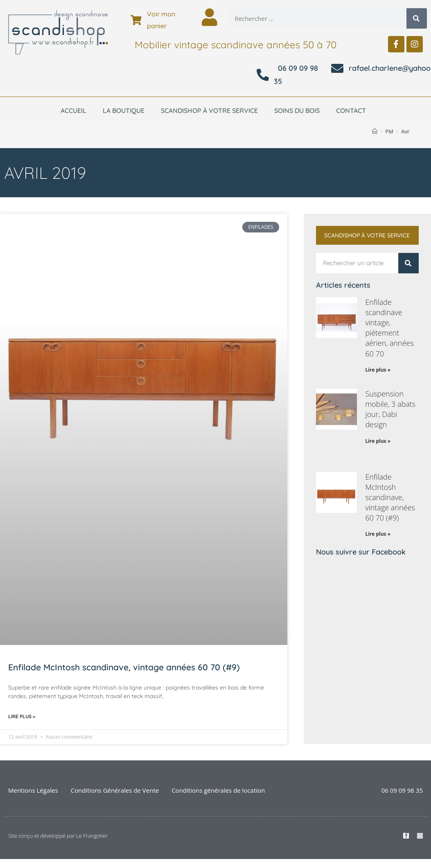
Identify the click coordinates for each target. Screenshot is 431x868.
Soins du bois (297, 110)
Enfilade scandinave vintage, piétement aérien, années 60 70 (389, 328)
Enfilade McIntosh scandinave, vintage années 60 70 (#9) (124, 667)
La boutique (124, 110)
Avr (405, 131)
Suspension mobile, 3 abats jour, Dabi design (390, 409)
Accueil (73, 110)
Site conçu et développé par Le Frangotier (58, 836)
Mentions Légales (33, 790)
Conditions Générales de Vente (115, 790)
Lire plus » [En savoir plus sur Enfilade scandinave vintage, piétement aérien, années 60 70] (378, 370)
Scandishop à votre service (209, 110)
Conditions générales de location (218, 790)
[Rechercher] (417, 18)
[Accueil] (375, 131)
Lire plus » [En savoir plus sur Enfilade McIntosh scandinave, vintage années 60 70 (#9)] (22, 716)
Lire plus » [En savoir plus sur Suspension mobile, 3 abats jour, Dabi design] (378, 441)
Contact (351, 110)
